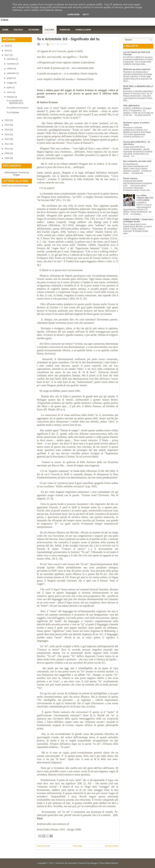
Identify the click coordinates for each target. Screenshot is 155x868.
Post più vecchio (112, 846)
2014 (7, 130)
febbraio (11, 97)
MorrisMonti (112, 863)
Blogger (16, 175)
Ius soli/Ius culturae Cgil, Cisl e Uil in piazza (145, 198)
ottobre (10, 69)
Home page (77, 846)
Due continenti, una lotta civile (137, 161)
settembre (12, 73)
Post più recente (43, 846)
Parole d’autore (130, 178)
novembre (12, 64)
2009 (7, 153)
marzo (10, 92)
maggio (11, 83)
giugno (10, 78)
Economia (34, 30)
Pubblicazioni (83, 30)
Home (5, 30)
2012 (7, 139)
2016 (7, 120)
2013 (7, 134)
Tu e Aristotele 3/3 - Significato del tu (15, 102)
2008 (7, 158)
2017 (7, 55)
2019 (7, 46)
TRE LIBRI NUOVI (131, 106)
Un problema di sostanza (17, 108)
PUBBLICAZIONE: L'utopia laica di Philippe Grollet (138, 220)
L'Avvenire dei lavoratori (66, 863)
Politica (18, 30)
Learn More (74, 15)
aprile (10, 88)
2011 (7, 144)
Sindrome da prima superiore (137, 69)
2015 (7, 125)
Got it (86, 15)
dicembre (11, 59)
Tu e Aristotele (13, 113)
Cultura (50, 30)
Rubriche (65, 30)
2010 (7, 149)
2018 (7, 51)
